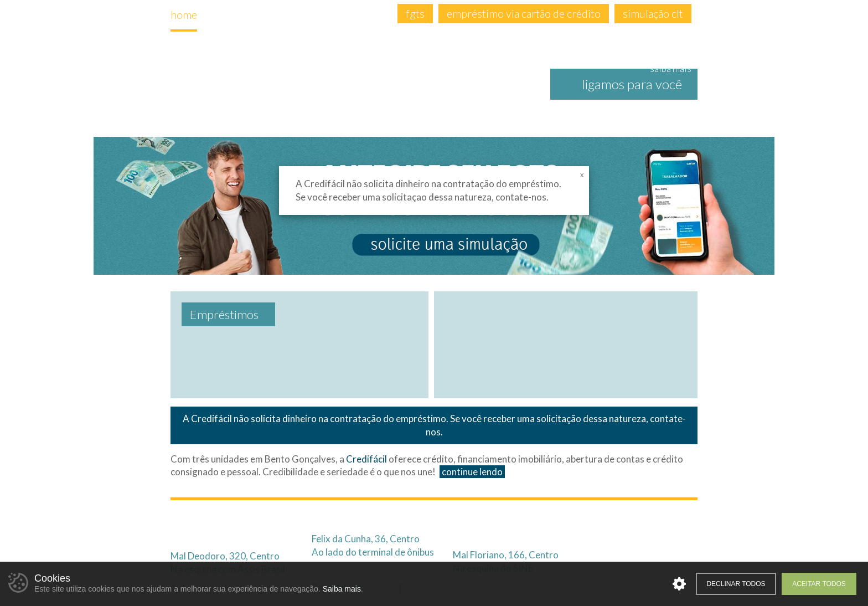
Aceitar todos (819, 584)
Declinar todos (736, 584)
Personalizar (679, 584)
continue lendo (472, 472)
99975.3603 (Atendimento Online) (583, 537)
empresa (233, 14)
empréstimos (299, 14)
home (184, 14)
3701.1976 (371, 521)
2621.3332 (230, 521)
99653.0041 (234, 538)
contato (364, 14)
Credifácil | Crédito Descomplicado (294, 86)
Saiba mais (342, 589)
